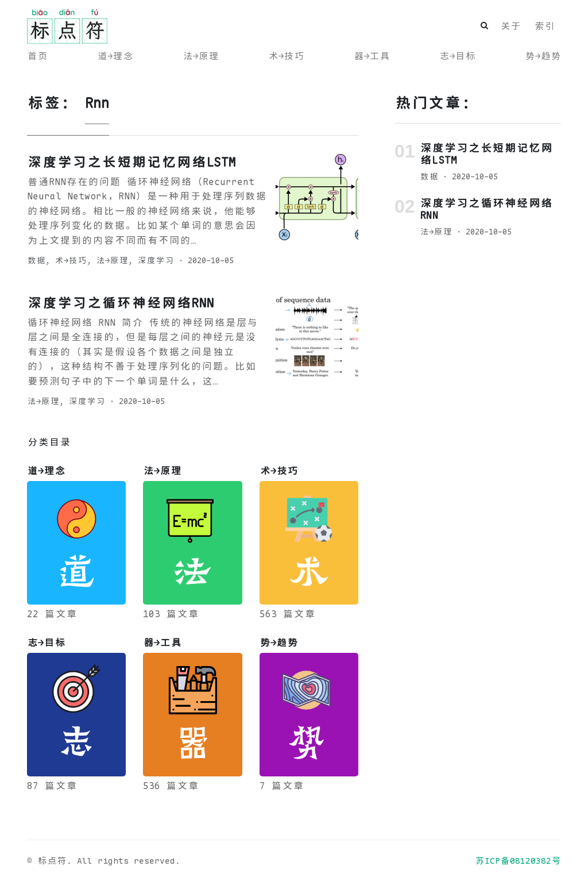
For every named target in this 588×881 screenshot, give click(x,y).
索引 (544, 26)
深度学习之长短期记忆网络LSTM (131, 162)
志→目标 (457, 56)
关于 (510, 26)
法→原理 (201, 56)
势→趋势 (543, 56)
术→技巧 (286, 56)
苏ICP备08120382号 (518, 861)
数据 (36, 260)
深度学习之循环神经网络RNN (120, 303)
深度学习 (156, 260)
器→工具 (372, 56)
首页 (37, 56)
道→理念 (115, 56)
